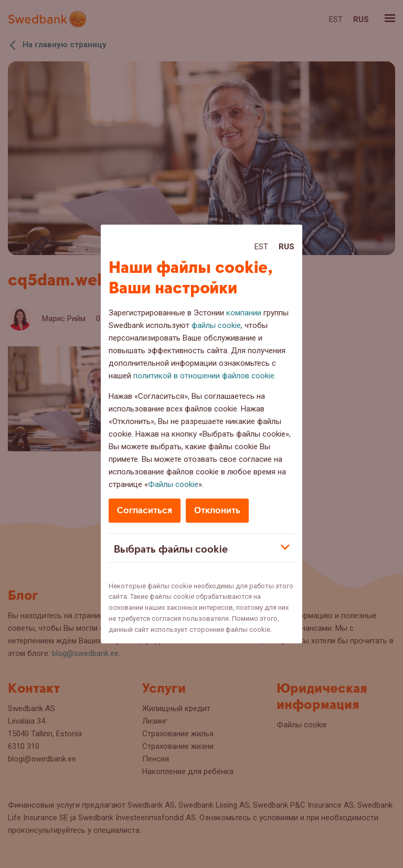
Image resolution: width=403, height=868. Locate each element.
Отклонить (217, 510)
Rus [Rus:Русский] (287, 247)
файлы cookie (216, 325)
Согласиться (145, 510)
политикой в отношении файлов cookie (204, 376)
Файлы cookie (173, 484)
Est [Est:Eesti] (261, 247)
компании (244, 313)
